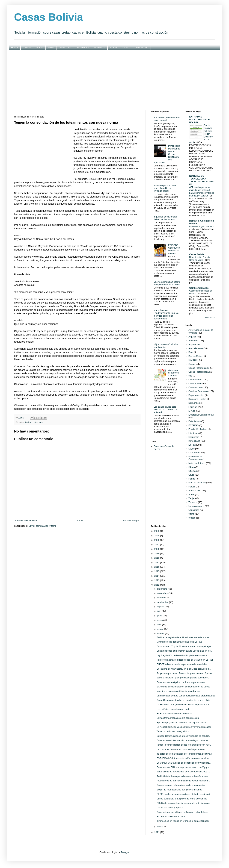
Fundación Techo (197, 429)
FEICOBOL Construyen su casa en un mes (174, 249)
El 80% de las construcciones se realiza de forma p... (183, 803)
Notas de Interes (197, 463)
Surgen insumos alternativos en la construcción (180, 785)
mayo (160, 620)
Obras (191, 467)
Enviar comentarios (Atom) (42, 526)
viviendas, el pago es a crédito (173, 373)
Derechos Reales (197, 399)
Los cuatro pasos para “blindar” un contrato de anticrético (165, 410)
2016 (157, 567)
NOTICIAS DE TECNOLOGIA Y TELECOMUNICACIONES (201, 180)
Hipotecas (194, 433)
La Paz (126, 47)
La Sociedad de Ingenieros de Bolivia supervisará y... (183, 704)
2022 (157, 540)
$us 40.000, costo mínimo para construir (167, 119)
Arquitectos (194, 344)
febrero (161, 633)
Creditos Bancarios (198, 391)
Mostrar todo (210, 317)
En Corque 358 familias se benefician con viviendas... (184, 763)
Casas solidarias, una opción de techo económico (182, 799)
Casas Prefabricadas (199, 372)
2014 (157, 576)
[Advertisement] (114, 80)
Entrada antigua (131, 520)
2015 (157, 571)
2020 (157, 549)
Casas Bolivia (49, 17)
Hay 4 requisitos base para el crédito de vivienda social (165, 188)
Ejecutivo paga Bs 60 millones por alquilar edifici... (182, 723)
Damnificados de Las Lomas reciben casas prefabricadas (186, 696)
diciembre (162, 589)
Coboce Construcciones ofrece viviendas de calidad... (184, 736)
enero (160, 827)
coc (190, 376)
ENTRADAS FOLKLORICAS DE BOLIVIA (200, 120)
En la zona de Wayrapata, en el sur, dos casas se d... (184, 669)
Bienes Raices (196, 356)
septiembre (163, 602)
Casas (192, 364)
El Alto (40, 47)
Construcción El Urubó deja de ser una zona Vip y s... (184, 767)
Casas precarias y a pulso (170, 807)
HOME (15, 47)
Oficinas (193, 471)
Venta (191, 514)
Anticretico (100, 47)
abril (160, 624)
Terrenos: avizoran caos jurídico (173, 731)
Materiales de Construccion (195, 458)
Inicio (80, 520)
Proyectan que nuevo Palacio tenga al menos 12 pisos (184, 673)
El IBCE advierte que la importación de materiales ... (183, 664)
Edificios (193, 407)
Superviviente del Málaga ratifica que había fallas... (182, 812)
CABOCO (193, 360)
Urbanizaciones (196, 506)
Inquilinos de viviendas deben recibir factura (165, 218)
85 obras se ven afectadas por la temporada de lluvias (184, 754)
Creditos (27, 47)
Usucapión (194, 510)
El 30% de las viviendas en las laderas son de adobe (183, 687)
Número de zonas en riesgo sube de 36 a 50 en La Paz (185, 660)
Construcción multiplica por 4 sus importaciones (181, 682)
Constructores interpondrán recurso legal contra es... (183, 740)
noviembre (163, 593)
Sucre (191, 494)
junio (160, 616)
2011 (157, 832)
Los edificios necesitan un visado (173, 709)
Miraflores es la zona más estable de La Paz (179, 642)
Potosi (51, 47)
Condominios (195, 383)
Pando (192, 479)
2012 (157, 585)
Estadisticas (194, 421)
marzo (161, 629)
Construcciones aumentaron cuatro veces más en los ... (185, 651)
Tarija (191, 498)
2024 (157, 536)
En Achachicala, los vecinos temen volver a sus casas (184, 727)
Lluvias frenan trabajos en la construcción (178, 718)
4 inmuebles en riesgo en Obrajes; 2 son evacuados (183, 821)
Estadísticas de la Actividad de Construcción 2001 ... (183, 772)
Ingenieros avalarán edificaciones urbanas (178, 691)
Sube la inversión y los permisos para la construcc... (183, 678)
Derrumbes (194, 403)
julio (160, 611)
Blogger (125, 852)
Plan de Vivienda (197, 483)
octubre (161, 598)
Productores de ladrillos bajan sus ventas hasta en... (183, 781)
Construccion (195, 387)
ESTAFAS (194, 425)
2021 (157, 544)
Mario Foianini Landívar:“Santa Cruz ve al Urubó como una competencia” (166, 314)
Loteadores (38, 422)
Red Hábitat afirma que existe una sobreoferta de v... (183, 776)
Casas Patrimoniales (199, 368)
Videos (192, 518)
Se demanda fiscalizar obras (171, 816)
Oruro (191, 475)
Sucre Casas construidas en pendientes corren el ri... (183, 700)
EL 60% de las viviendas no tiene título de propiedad (183, 794)
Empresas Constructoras (201, 415)
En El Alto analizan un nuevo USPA (174, 713)
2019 (157, 553)
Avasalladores (196, 348)
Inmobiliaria (194, 441)
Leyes (191, 449)
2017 (157, 562)
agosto (161, 607)
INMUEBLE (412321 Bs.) (201, 226)
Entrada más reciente (26, 520)
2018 (157, 558)
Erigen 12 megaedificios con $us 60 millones (179, 790)
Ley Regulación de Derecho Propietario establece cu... (184, 655)
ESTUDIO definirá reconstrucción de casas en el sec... (184, 758)
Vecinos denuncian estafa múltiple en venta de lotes (167, 283)
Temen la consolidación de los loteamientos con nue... (184, 745)
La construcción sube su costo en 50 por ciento (180, 749)
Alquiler (114, 47)
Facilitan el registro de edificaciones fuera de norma (183, 637)
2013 (157, 580)
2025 (157, 531)
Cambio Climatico (199, 288)
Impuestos (194, 437)
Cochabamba (82, 47)
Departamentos (196, 395)
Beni (191, 352)
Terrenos (193, 502)
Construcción (141, 47)
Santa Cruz (65, 47)
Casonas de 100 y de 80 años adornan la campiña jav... (185, 646)
